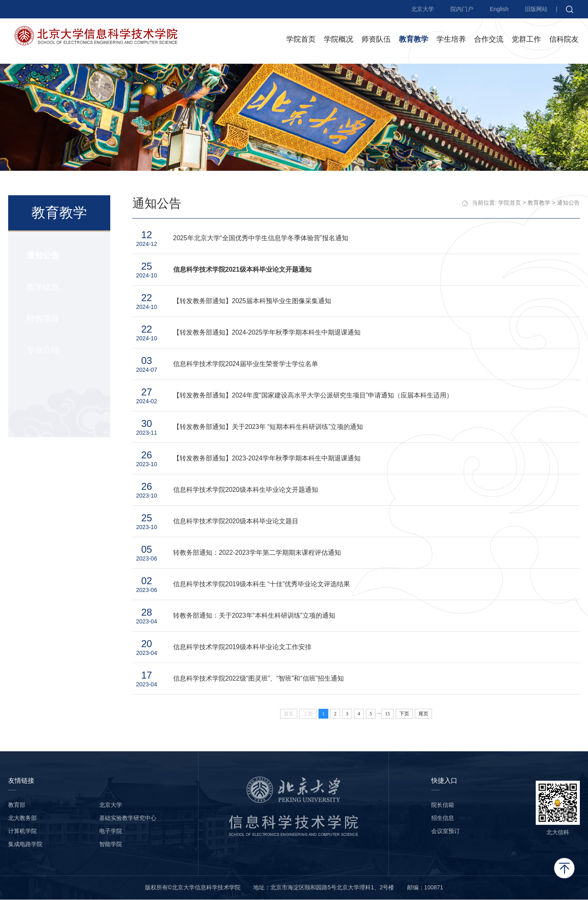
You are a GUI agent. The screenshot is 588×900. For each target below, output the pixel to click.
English (499, 9)
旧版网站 (536, 9)
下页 (405, 714)
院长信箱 (443, 805)
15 (388, 714)
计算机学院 (22, 831)
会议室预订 (445, 831)
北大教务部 (22, 818)
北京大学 (423, 9)
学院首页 (301, 40)
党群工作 (526, 40)
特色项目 (42, 319)
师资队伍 (376, 40)
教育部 (17, 805)
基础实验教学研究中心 (128, 818)
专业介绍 (42, 350)
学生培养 (451, 40)
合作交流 (489, 40)
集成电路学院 (25, 844)
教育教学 (414, 40)
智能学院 (111, 844)
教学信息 (42, 287)
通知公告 (42, 256)
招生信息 (443, 818)
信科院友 (564, 40)
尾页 (424, 714)
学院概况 (339, 40)
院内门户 (462, 9)
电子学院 (111, 831)
